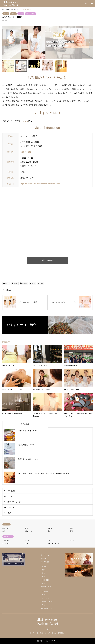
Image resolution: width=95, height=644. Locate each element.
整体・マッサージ (30, 14)
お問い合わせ (52, 633)
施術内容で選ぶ (46, 587)
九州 (26, 528)
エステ (21, 14)
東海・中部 (28, 531)
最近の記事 (25, 424)
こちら (25, 121)
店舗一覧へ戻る (47, 260)
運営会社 (61, 633)
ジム (49, 540)
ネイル (72, 540)
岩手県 (6, 14)
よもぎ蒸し (12, 491)
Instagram (48, 629)
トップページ (45, 555)
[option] (47, 43)
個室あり (8, 290)
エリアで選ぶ (45, 562)
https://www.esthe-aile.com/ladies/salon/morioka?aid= (40, 184)
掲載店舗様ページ (46, 608)
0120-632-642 (26, 152)
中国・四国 (6, 528)
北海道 (50, 528)
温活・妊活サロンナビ (42, 641)
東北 (13, 14)
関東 (49, 531)
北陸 (71, 528)
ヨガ (9, 513)
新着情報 (44, 558)
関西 (71, 531)
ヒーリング (12, 507)
